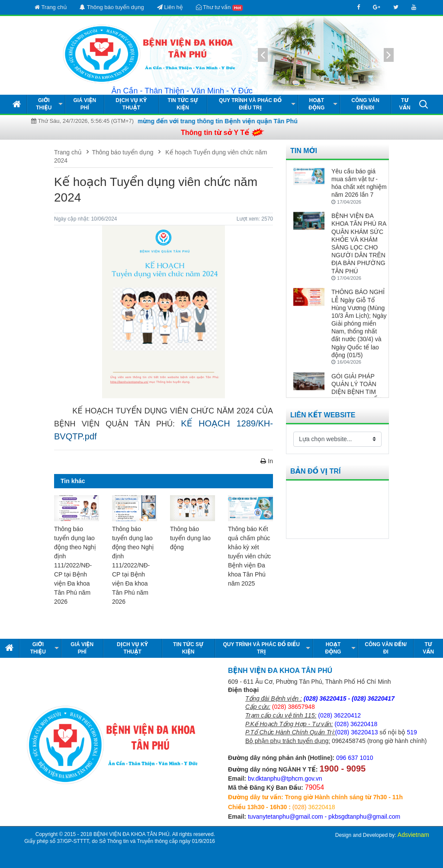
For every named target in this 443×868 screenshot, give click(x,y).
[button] (424, 104)
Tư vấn (405, 104)
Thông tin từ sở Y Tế (215, 133)
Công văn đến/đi (365, 104)
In (267, 461)
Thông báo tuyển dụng (112, 7)
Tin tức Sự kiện (183, 104)
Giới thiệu (44, 104)
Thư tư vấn (219, 7)
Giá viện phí (85, 104)
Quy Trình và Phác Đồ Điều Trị (250, 104)
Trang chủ (51, 7)
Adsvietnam (413, 835)
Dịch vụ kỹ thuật (131, 104)
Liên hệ (170, 7)
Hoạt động (316, 104)
